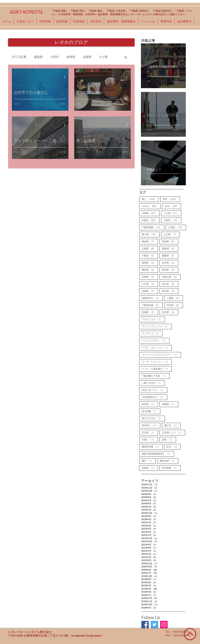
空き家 (150, 432)
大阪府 (55, 57)
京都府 (151, 220)
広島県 (150, 248)
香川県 (151, 234)
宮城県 (170, 241)
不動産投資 (152, 305)
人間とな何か (153, 383)
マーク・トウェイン (157, 362)
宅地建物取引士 (154, 397)
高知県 (170, 270)
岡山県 (170, 284)
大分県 (103, 57)
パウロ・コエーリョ (157, 347)
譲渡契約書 (152, 446)
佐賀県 (150, 277)
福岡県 (150, 263)
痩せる (172, 425)
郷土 (150, 199)
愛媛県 (170, 255)
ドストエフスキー (156, 340)
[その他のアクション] (66, 77)
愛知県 (150, 270)
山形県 (150, 284)
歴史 (171, 199)
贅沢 (149, 461)
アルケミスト (153, 319)
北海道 (177, 227)
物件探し (151, 425)
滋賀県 (87, 57)
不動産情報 (153, 227)
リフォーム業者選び (157, 369)
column (151, 206)
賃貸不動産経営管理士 (158, 454)
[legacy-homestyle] (145, 625)
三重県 (175, 298)
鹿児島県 (171, 468)
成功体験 (151, 411)
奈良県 (175, 305)
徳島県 (170, 404)
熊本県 (170, 291)
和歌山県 (171, 277)
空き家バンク (174, 432)
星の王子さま (153, 418)
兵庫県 (151, 213)
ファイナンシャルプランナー (161, 355)
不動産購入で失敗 (156, 376)
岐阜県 (71, 57)
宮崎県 (150, 312)
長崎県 (150, 468)
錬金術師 (169, 461)
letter (173, 206)
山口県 (172, 234)
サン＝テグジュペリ (157, 326)
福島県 (38, 57)
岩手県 (170, 263)
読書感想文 (152, 298)
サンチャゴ (152, 333)
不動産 (150, 255)
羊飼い (150, 439)
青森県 (150, 241)
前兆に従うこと (154, 390)
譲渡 (169, 439)
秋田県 (170, 312)
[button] (126, 57)
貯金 (174, 446)
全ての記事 (19, 57)
